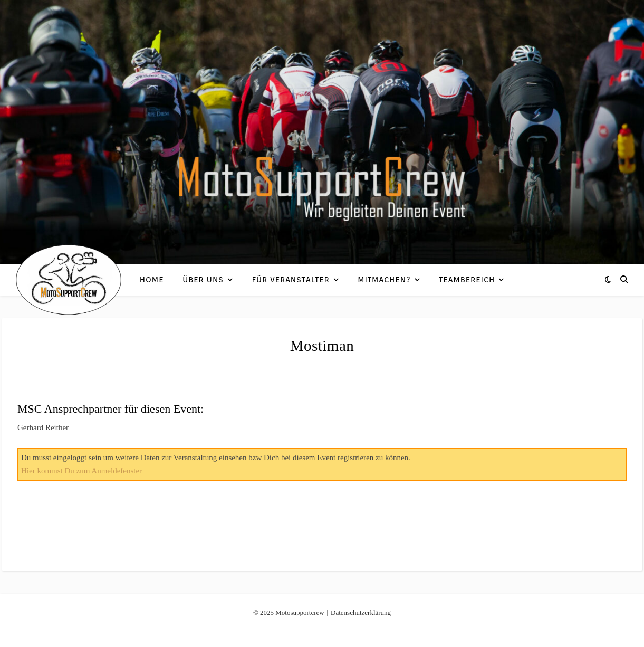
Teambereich (467, 280)
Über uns (203, 280)
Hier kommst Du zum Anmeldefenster (81, 471)
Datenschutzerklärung (361, 612)
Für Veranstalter (291, 280)
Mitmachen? (384, 280)
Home (152, 280)
